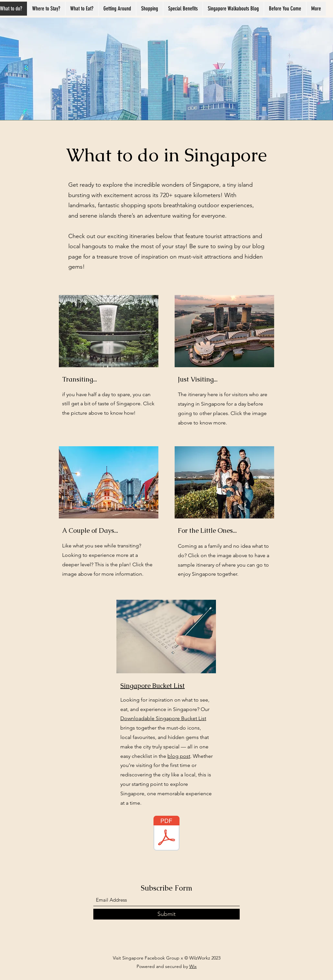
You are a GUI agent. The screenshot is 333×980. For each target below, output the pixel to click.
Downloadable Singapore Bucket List (163, 718)
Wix (193, 966)
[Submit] (166, 914)
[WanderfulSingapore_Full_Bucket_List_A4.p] (166, 834)
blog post (179, 756)
